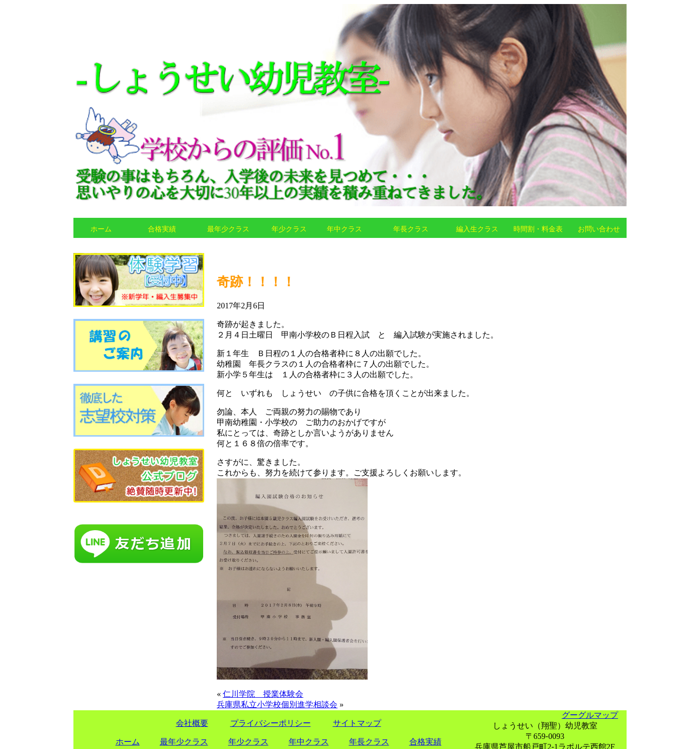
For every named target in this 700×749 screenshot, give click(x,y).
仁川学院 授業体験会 (263, 694)
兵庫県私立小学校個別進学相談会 (277, 704)
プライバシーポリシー (271, 723)
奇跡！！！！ (256, 282)
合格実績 (162, 229)
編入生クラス (477, 229)
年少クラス (289, 229)
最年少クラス (228, 229)
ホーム (101, 229)
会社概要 (192, 723)
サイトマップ (357, 723)
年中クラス (344, 229)
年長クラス (411, 229)
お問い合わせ (599, 229)
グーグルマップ (590, 715)
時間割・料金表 (538, 229)
